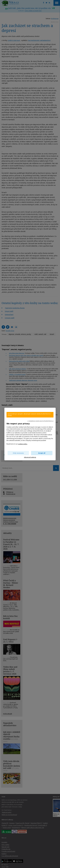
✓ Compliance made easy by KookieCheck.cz (40, 421)
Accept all (42, 453)
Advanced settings (30, 457)
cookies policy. (23, 444)
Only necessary (18, 453)
